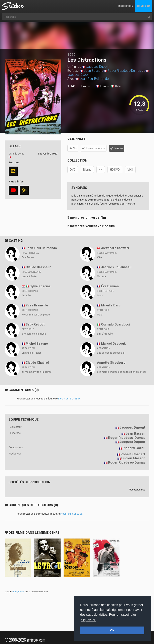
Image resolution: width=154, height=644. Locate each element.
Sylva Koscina (40, 286)
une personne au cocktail (111, 353)
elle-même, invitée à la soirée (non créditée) (122, 372)
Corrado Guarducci (115, 324)
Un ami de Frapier (31, 353)
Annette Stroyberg (111, 363)
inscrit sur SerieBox (69, 399)
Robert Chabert (133, 454)
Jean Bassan (93, 71)
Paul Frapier (28, 257)
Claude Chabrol (37, 363)
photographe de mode (34, 334)
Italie (116, 86)
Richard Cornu (134, 448)
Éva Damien (110, 286)
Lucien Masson (133, 458)
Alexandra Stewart (115, 248)
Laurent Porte (29, 276)
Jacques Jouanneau (116, 267)
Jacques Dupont (98, 67)
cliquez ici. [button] (88, 620)
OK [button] (112, 630)
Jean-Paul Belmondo (94, 79)
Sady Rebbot (35, 324)
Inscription (126, 6)
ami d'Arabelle (105, 334)
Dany (100, 296)
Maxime (101, 276)
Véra (100, 257)
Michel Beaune (37, 344)
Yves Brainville (37, 305)
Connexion (144, 6)
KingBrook (19, 592)
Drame (86, 86)
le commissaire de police (36, 315)
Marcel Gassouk (113, 344)
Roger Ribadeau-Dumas (124, 71)
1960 (71, 55)
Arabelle (26, 296)
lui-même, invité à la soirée (37, 372)
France (103, 86)
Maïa (100, 315)
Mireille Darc (111, 305)
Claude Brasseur (38, 267)
